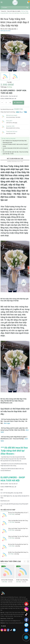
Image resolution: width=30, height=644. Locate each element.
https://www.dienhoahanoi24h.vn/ (14, 623)
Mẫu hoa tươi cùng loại (11, 561)
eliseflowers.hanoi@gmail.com (12, 621)
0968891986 (18, 109)
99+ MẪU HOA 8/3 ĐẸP (8, 510)
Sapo (18, 642)
